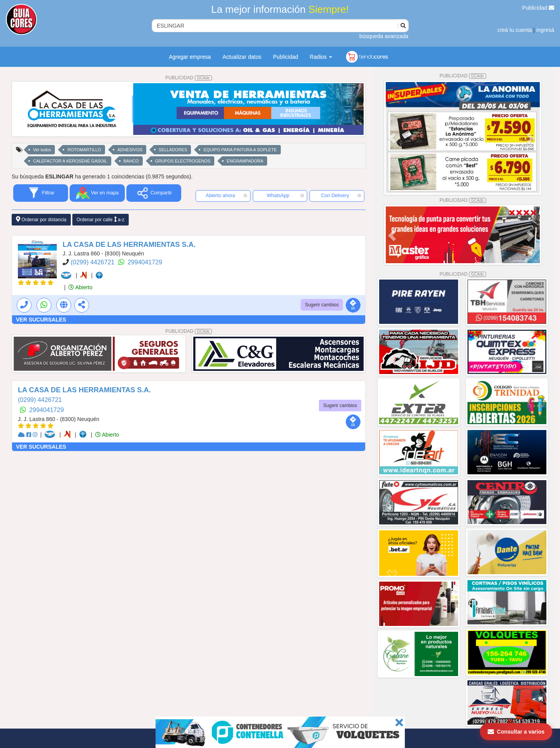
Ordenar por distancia (41, 219)
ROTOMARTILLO (84, 150)
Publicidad (538, 8)
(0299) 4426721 (93, 262)
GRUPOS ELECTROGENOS (183, 161)
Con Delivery (341, 196)
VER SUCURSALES (41, 320)
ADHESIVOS (130, 150)
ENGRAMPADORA (245, 161)
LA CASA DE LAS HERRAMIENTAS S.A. (129, 245)
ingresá (545, 30)
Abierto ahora (227, 196)
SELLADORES (173, 150)
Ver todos (42, 150)
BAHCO (131, 161)
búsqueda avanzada (384, 36)
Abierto (80, 287)
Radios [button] (321, 57)
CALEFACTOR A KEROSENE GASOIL (70, 161)
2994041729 (145, 262)
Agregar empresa (190, 57)
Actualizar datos (242, 57)
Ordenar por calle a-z (101, 219)
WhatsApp (285, 196)
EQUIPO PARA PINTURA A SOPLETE (240, 150)
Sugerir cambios (322, 305)
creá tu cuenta (515, 30)
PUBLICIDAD (189, 78)
